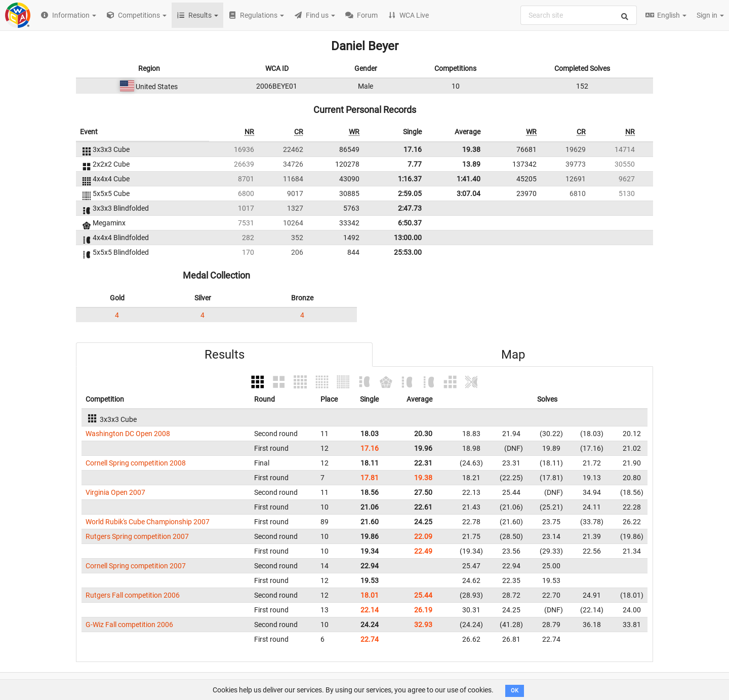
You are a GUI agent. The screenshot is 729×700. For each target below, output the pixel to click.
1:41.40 (469, 179)
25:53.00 (408, 252)
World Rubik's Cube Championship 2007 (148, 522)
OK (515, 691)
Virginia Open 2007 (115, 492)
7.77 (415, 164)
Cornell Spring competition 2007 (136, 566)
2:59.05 (410, 193)
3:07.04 (469, 193)
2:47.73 (410, 208)
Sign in (710, 15)
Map (513, 355)
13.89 (471, 164)
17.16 (413, 149)
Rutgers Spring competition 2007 (137, 536)
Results (225, 355)
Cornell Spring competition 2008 (136, 463)
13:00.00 (408, 238)
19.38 (471, 149)
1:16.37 (410, 179)
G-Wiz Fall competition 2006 (129, 625)
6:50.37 (410, 223)
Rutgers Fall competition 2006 (133, 595)
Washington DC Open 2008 (128, 434)
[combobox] (579, 15)
